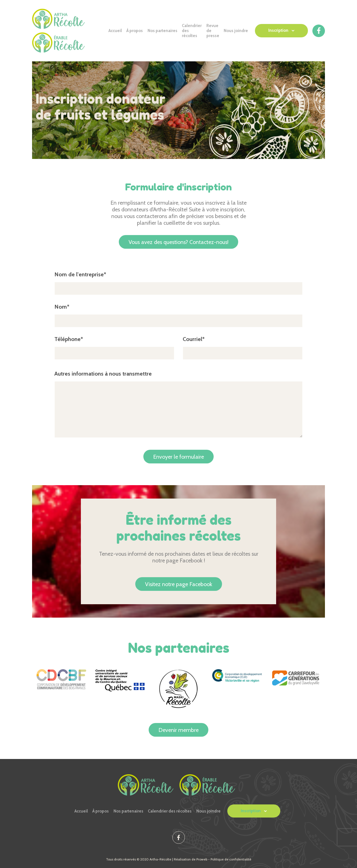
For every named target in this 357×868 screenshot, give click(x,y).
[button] (281, 31)
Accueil (115, 31)
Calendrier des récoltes (192, 31)
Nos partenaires (162, 31)
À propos (135, 31)
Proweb (202, 859)
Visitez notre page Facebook (179, 584)
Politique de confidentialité (231, 859)
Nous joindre (236, 31)
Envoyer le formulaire (178, 457)
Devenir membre (178, 730)
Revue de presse (213, 31)
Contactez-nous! (178, 242)
